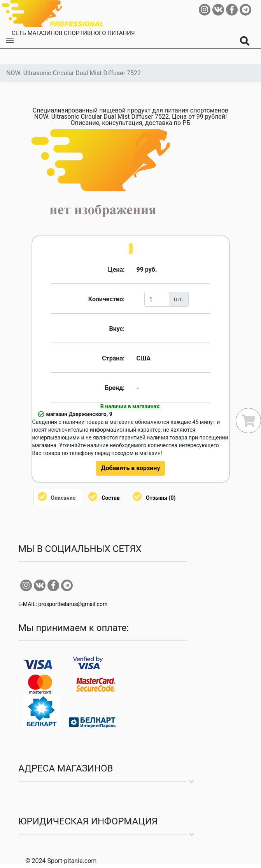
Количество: (107, 299)
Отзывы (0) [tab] (161, 498)
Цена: (116, 270)
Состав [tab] (111, 498)
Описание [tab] (63, 498)
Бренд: (115, 388)
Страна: (113, 358)
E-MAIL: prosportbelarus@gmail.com (63, 604)
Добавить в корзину (131, 468)
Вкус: (117, 329)
